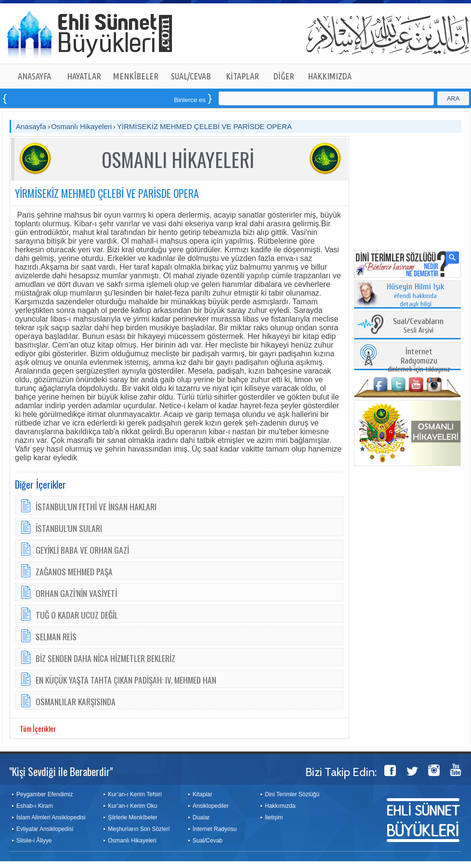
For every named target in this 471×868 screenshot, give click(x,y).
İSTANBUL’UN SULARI (69, 528)
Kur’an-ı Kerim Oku (132, 806)
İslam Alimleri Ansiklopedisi (51, 817)
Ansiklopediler (211, 806)
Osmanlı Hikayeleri (81, 126)
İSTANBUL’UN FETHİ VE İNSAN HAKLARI (96, 506)
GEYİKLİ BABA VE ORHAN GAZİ (82, 550)
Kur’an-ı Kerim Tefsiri (135, 794)
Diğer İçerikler (40, 484)
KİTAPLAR (242, 76)
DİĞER (284, 76)
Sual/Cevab (208, 841)
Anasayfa (31, 126)
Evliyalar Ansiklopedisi (45, 829)
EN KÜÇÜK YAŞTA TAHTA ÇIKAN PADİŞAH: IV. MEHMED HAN (126, 680)
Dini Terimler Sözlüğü (292, 794)
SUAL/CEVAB (191, 76)
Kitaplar (203, 794)
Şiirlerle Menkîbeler (133, 817)
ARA (453, 98)
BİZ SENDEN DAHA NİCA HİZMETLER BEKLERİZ (105, 658)
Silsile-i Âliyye (34, 841)
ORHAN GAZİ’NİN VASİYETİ (76, 593)
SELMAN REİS (56, 636)
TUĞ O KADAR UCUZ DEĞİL (77, 615)
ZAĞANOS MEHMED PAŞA (74, 571)
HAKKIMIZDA (330, 76)
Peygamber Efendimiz (45, 794)
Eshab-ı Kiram (35, 806)
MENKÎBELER (136, 76)
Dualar (201, 817)
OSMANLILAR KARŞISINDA (76, 701)
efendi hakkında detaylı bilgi (416, 296)
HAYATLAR (84, 76)
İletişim (274, 817)
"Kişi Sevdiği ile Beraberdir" (61, 771)
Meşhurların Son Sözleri (139, 829)
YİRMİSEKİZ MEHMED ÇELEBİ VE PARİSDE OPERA (204, 126)
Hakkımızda (280, 806)
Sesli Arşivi (418, 326)
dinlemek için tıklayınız (419, 361)
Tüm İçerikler (38, 728)
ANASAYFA (34, 76)
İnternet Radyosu (215, 829)
